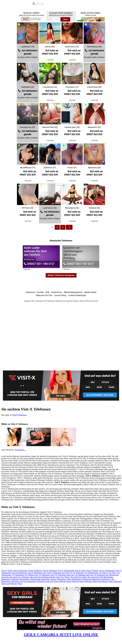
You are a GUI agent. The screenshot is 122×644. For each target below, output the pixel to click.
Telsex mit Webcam (100, 581)
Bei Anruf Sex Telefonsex (20, 577)
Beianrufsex (109, 577)
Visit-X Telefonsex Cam (37, 573)
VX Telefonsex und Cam (64, 575)
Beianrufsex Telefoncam (82, 579)
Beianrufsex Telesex (49, 579)
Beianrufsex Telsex (64, 579)
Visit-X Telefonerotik (66, 571)
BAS (101, 577)
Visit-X (4, 571)
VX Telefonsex (78, 573)
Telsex (20, 584)
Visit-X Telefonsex (19, 415)
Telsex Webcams (115, 581)
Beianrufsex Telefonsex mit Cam (14, 581)
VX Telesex (103, 573)
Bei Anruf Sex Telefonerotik (41, 577)
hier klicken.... (20, 450)
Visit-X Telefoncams (107, 571)
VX (71, 573)
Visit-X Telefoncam (19, 573)
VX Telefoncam (18, 575)
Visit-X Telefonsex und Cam (58, 573)
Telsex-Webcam (72, 581)
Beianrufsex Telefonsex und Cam (40, 581)
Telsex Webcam (60, 581)
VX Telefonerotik (91, 573)
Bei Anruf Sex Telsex (79, 577)
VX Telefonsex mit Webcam (105, 575)
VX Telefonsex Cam (46, 575)
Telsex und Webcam (9, 584)
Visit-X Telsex (80, 571)
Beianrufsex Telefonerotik (30, 579)
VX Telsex (112, 573)
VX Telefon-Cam (31, 575)
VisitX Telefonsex (35, 571)
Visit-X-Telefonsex (20, 571)
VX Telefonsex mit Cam (84, 575)
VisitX (10, 571)
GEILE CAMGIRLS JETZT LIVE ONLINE (61, 635)
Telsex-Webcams (86, 581)
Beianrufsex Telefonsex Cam (103, 579)
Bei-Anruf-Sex (93, 577)
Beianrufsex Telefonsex (10, 579)
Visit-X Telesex (92, 571)
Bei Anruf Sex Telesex (61, 577)
